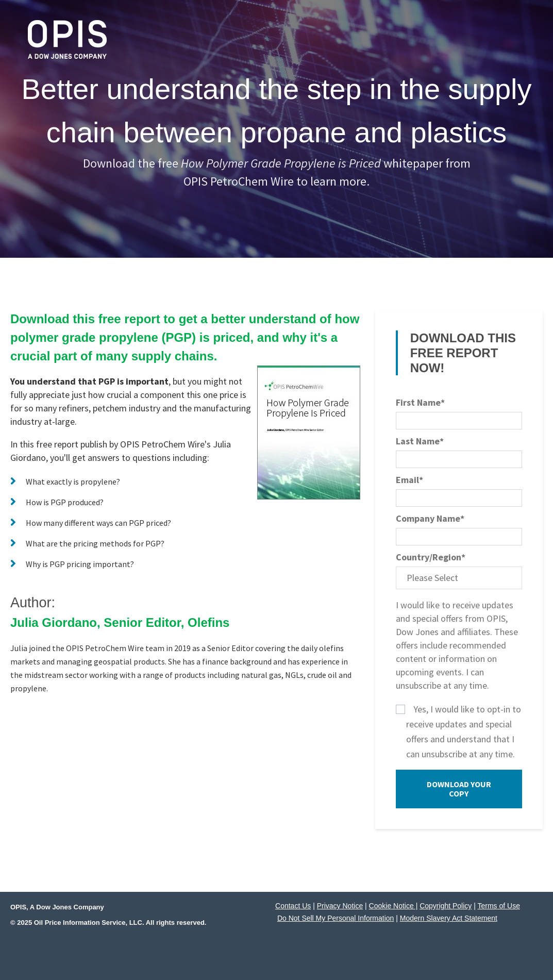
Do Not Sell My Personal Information (336, 918)
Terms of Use (499, 906)
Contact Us (293, 906)
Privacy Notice (340, 906)
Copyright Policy (446, 906)
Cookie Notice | (393, 906)
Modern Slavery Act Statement (449, 918)
